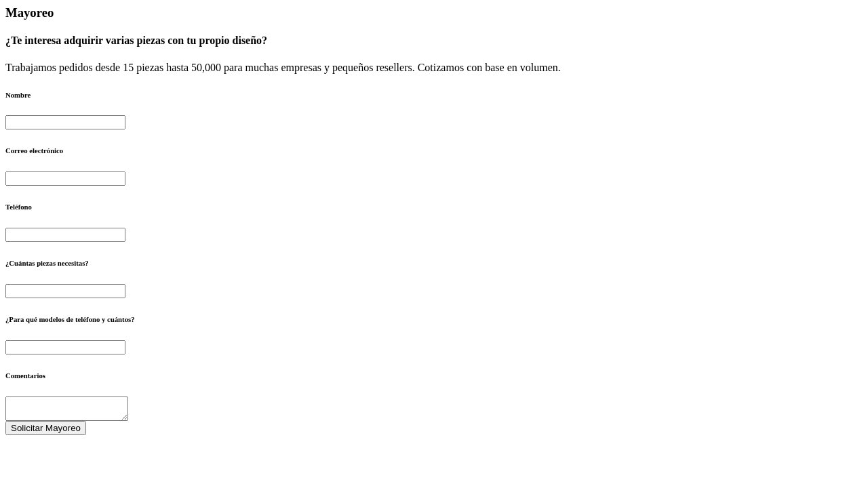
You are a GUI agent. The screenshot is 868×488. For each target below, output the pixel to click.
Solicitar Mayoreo (46, 432)
